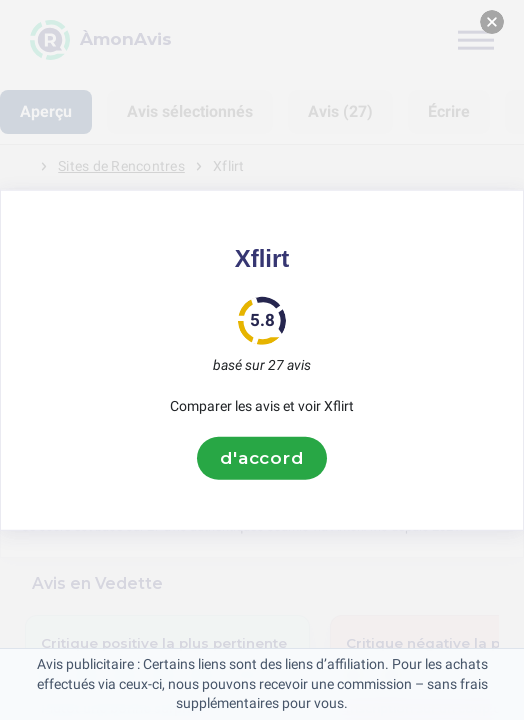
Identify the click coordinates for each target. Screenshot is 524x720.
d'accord (262, 458)
